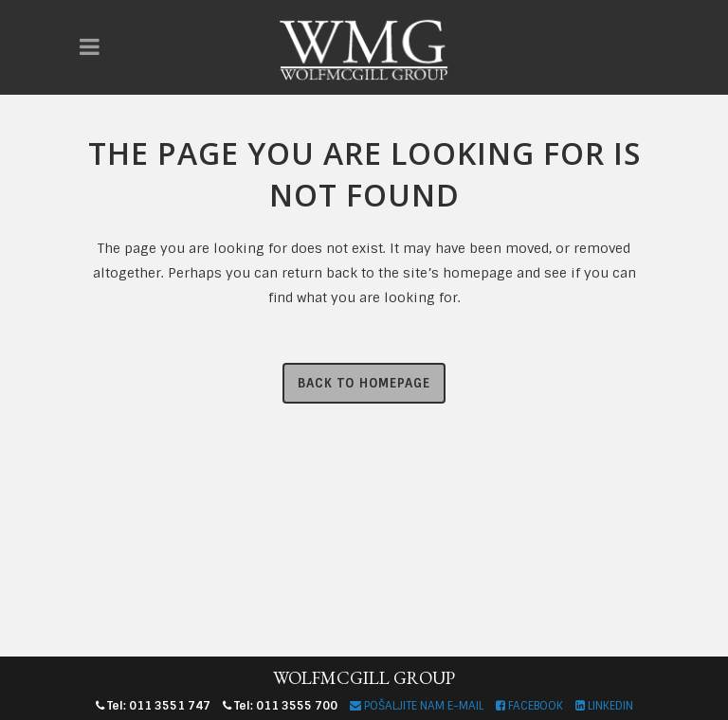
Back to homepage (364, 383)
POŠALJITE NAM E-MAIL (417, 706)
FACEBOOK (529, 706)
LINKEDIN (604, 706)
